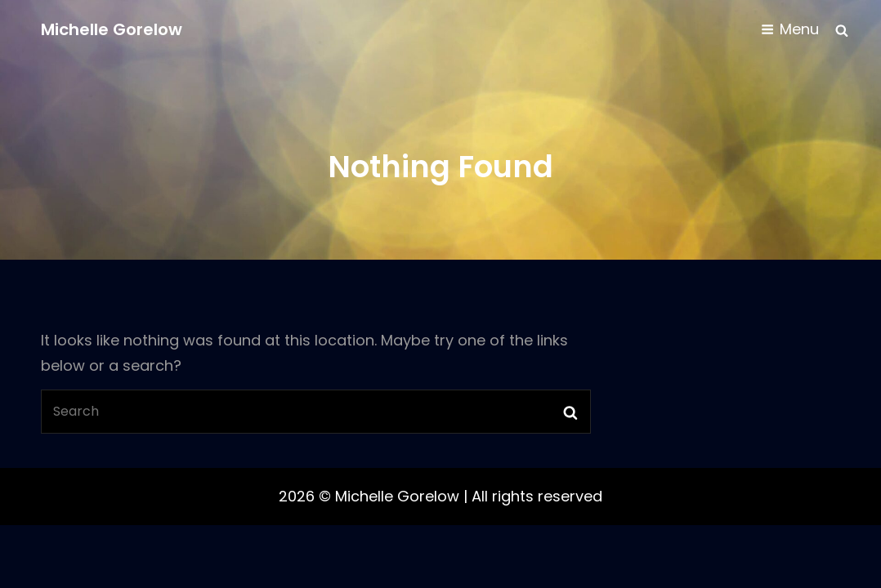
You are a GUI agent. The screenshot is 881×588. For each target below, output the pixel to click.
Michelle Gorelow (112, 29)
